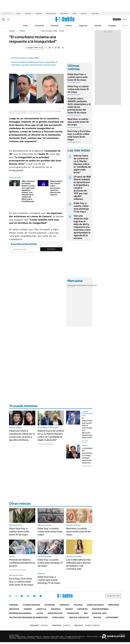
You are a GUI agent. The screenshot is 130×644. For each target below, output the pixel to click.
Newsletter (125, 25)
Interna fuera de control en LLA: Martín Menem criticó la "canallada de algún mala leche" (82, 164)
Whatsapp (41, 596)
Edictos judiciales (79, 617)
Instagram (22, 596)
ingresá (125, 19)
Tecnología (73, 613)
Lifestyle (41, 609)
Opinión (98, 26)
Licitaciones (112, 617)
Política (69, 26)
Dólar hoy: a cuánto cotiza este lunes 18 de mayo (78, 89)
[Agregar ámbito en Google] (35, 48)
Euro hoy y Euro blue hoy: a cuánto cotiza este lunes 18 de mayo (79, 135)
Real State (64, 14)
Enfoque (39, 14)
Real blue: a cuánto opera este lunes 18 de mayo (78, 122)
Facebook (16, 596)
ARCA (74, 14)
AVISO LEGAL (58, 617)
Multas (97, 617)
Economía (39, 26)
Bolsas (77, 285)
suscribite (117, 19)
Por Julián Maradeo (85, 441)
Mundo (69, 609)
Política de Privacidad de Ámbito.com (28, 617)
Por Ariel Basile (87, 466)
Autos (40, 613)
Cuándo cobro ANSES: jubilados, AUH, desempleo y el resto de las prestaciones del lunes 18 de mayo (79, 106)
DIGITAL (39, 625)
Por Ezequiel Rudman (45, 444)
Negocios (83, 26)
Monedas (71, 285)
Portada (14, 605)
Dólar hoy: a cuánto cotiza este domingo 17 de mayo (81, 207)
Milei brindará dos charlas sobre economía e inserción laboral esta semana (56, 188)
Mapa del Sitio (99, 613)
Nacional (56, 609)
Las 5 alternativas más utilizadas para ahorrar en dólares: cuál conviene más (78, 564)
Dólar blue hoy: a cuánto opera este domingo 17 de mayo (49, 580)
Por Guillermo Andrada (17, 570)
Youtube (34, 596)
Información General (20, 613)
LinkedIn (28, 596)
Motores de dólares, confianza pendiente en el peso (22, 563)
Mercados (114, 605)
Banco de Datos (95, 605)
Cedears (93, 285)
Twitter (10, 596)
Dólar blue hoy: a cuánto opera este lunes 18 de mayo (78, 77)
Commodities (85, 285)
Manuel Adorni (51, 14)
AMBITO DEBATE (87, 625)
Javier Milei (95, 14)
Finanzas (55, 26)
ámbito (12, 31)
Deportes (83, 609)
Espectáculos (55, 613)
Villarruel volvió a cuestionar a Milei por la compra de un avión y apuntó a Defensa (22, 435)
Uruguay (112, 26)
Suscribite (51, 249)
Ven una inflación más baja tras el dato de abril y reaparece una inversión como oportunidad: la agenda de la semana (82, 227)
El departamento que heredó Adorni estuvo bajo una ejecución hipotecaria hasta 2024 (88, 428)
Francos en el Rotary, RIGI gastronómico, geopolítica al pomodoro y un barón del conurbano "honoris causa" (34, 63)
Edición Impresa (100, 609)
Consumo (28, 14)
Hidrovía (84, 14)
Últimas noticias (31, 605)
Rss (86, 613)
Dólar (18, 14)
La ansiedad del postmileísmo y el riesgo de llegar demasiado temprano (88, 455)
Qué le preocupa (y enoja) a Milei (25, 58)
